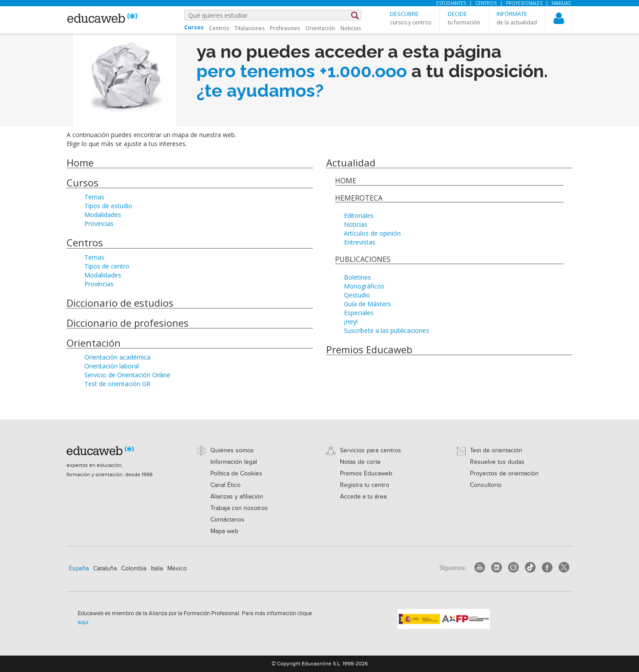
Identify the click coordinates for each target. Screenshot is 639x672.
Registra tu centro (365, 485)
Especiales (359, 313)
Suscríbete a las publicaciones (387, 330)
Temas (94, 197)
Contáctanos (227, 520)
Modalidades (103, 215)
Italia (157, 569)
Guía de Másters (367, 304)
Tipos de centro (107, 266)
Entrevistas (360, 242)
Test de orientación (496, 451)
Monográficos (364, 286)
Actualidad (351, 162)
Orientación (320, 28)
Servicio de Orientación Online (127, 375)
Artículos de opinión (372, 233)
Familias (561, 3)
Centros (486, 3)
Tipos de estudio (108, 206)
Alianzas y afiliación (237, 497)
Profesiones (285, 28)
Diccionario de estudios (120, 303)
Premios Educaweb (369, 349)
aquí (83, 622)
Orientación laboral (112, 366)
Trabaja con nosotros (239, 508)
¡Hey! (351, 322)
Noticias (351, 28)
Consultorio (486, 485)
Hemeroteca (359, 198)
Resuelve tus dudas (497, 462)
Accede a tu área (363, 497)
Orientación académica (117, 357)
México (177, 569)
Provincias (99, 223)
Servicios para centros (371, 451)
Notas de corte (360, 462)
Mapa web (224, 531)
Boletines (357, 277)
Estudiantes (451, 3)
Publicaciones (363, 259)
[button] (411, 18)
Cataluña (105, 569)
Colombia (134, 569)
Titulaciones (249, 28)
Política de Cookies (236, 474)
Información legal (234, 462)
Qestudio (357, 295)
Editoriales (359, 215)
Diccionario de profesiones (128, 323)
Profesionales (524, 3)
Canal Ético (225, 485)
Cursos (83, 182)
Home (80, 162)
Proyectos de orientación (504, 474)
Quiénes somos (232, 451)
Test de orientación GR (117, 384)
